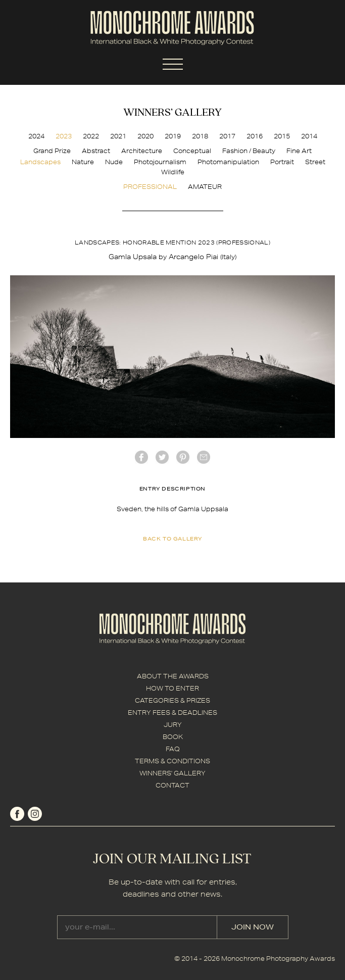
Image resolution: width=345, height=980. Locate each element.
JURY (173, 725)
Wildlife (173, 172)
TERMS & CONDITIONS (173, 761)
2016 (255, 136)
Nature (83, 162)
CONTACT (173, 785)
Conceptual (192, 151)
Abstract (96, 151)
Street (315, 162)
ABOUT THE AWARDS (173, 676)
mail (204, 457)
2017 (227, 136)
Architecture (142, 151)
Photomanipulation (228, 162)
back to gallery (173, 538)
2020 (145, 136)
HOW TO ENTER (173, 688)
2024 (36, 136)
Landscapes (40, 162)
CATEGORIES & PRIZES (173, 700)
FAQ (173, 749)
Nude (114, 162)
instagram (35, 814)
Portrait (282, 162)
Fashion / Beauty (249, 151)
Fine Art (299, 151)
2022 (91, 136)
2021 (118, 136)
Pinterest (183, 457)
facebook (141, 457)
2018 (200, 136)
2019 (173, 136)
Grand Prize (52, 151)
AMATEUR (205, 187)
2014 (309, 136)
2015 (282, 136)
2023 (64, 136)
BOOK (173, 737)
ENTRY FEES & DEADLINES (173, 713)
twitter (162, 457)
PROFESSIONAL (150, 187)
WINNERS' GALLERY (173, 773)
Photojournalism (160, 162)
